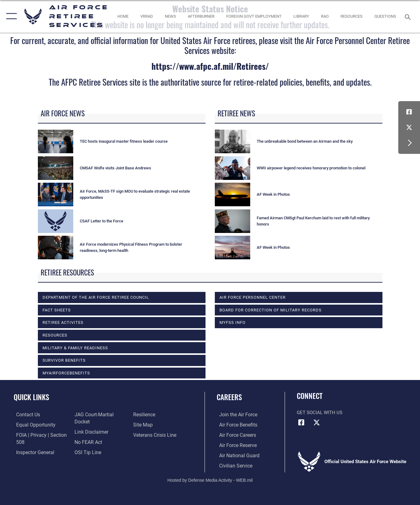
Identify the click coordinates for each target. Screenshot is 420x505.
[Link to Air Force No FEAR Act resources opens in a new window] (87, 445)
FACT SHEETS (57, 310)
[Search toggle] (409, 16)
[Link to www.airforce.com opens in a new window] (235, 415)
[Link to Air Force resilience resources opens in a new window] (145, 425)
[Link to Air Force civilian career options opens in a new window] (233, 465)
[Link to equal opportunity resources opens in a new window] (32, 425)
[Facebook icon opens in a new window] (409, 112)
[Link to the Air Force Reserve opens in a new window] (235, 445)
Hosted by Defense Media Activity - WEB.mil (210, 479)
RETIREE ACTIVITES (63, 322)
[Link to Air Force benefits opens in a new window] (235, 425)
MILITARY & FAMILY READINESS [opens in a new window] (75, 348)
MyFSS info (233, 322)
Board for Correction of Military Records (271, 310)
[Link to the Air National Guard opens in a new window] (236, 455)
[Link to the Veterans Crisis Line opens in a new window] (155, 445)
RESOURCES (55, 335)
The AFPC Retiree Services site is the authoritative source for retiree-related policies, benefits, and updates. (210, 82)
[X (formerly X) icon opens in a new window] (409, 127)
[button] (10, 16)
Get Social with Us (320, 413)
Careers (229, 397)
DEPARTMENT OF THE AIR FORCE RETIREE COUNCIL (96, 297)
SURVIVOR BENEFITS (64, 360)
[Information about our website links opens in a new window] (90, 435)
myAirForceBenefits (66, 373)
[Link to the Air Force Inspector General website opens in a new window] (92, 415)
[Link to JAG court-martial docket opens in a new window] (101, 425)
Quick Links (31, 397)
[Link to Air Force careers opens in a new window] (235, 435)
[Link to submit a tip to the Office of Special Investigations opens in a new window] (147, 415)
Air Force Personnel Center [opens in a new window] (253, 297)
